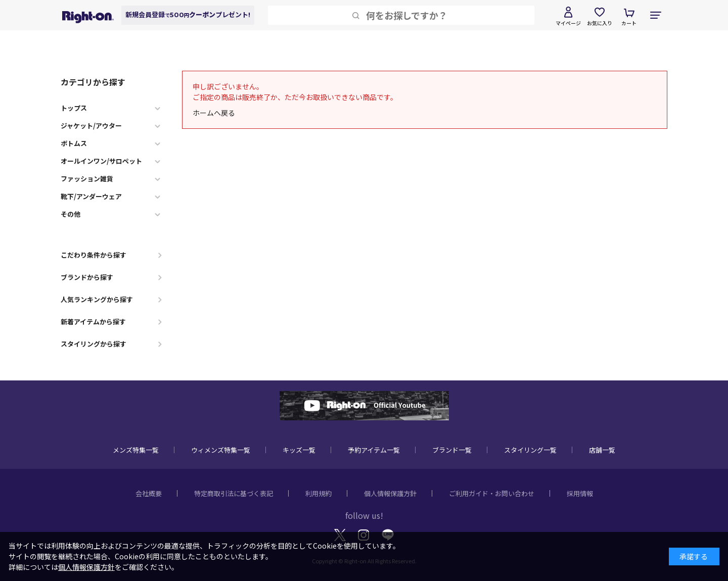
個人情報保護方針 (390, 493)
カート (629, 23)
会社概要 (149, 493)
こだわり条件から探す (94, 255)
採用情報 (580, 493)
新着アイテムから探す (93, 322)
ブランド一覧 (452, 450)
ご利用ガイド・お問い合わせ (492, 493)
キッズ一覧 (299, 450)
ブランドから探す (87, 277)
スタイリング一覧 (530, 450)
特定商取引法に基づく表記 (234, 493)
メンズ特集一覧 (136, 450)
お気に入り (600, 23)
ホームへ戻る (214, 113)
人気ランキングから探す (97, 299)
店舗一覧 (602, 450)
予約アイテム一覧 (374, 450)
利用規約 (318, 493)
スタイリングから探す (94, 344)
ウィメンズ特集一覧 (221, 450)
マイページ (568, 23)
